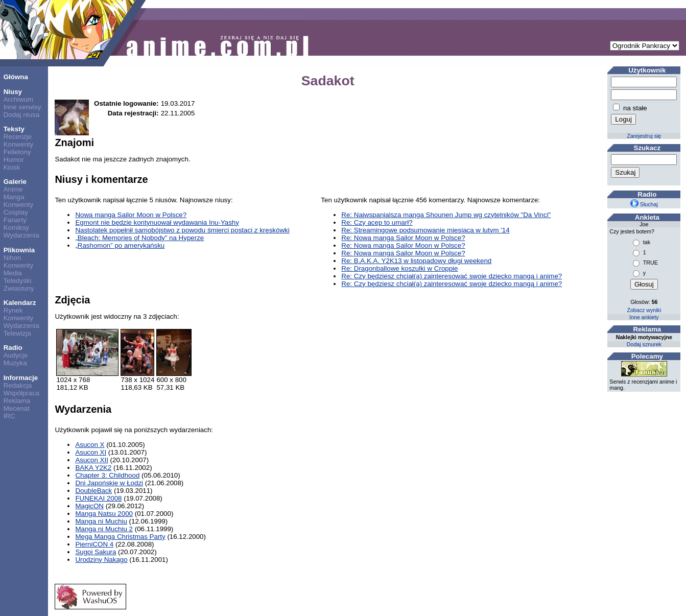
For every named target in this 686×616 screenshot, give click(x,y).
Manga (14, 197)
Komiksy (16, 228)
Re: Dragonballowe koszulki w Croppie (399, 268)
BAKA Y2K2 (93, 468)
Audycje (16, 355)
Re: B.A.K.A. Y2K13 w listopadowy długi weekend (416, 261)
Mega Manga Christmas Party (120, 537)
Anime (13, 189)
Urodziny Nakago (101, 560)
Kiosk (12, 167)
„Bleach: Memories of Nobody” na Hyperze (139, 238)
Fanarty (15, 220)
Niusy (13, 92)
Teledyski (18, 281)
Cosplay (16, 212)
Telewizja (17, 333)
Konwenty (19, 144)
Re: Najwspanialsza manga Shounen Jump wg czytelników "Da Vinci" (446, 215)
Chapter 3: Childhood (107, 475)
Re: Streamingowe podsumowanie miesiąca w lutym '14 (425, 230)
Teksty (14, 129)
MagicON (89, 506)
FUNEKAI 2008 (98, 498)
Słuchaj (644, 204)
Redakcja (18, 385)
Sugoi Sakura (96, 552)
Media (13, 273)
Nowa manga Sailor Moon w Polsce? (131, 215)
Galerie (15, 182)
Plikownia (19, 250)
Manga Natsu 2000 (104, 514)
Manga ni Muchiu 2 (104, 529)
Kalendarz (20, 303)
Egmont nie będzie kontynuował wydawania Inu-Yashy (157, 222)
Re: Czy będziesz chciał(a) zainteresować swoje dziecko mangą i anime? (452, 276)
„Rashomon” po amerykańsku (120, 245)
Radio (13, 348)
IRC (9, 416)
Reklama (17, 401)
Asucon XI (91, 452)
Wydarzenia (21, 235)
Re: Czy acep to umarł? (377, 222)
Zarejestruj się (644, 136)
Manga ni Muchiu (101, 521)
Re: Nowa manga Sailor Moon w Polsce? (403, 238)
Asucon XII (91, 460)
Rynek (13, 310)
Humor (14, 160)
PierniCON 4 (94, 544)
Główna (16, 77)
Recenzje (18, 137)
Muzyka (15, 363)
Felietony (17, 152)
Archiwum (19, 99)
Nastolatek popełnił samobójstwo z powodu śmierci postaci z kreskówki (182, 230)
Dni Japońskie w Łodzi (109, 483)
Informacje (21, 378)
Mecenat (17, 408)
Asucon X (90, 445)
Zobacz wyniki (644, 310)
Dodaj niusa (21, 115)
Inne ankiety (644, 317)
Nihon (13, 258)
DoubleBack (93, 491)
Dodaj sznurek (644, 344)
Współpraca (21, 393)
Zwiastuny (19, 288)
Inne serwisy (22, 107)
